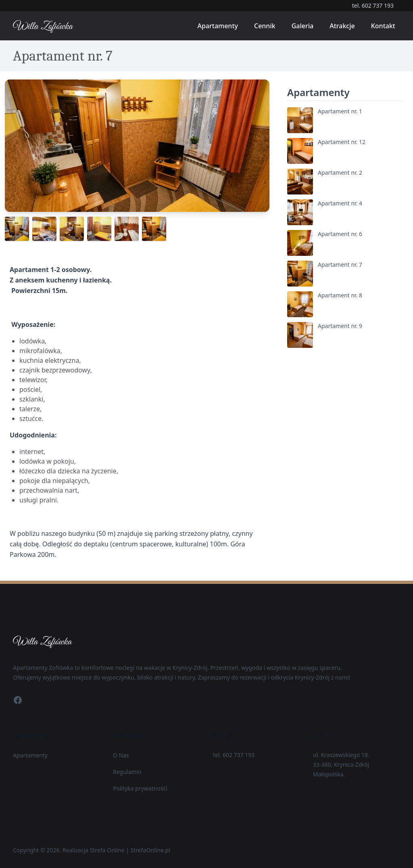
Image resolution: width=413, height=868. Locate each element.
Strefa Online (107, 850)
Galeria (303, 26)
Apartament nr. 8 (340, 295)
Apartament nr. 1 (340, 111)
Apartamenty (218, 26)
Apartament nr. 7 (340, 265)
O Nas (121, 755)
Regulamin (127, 772)
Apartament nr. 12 (342, 142)
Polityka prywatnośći (140, 788)
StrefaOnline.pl (150, 850)
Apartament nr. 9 (340, 326)
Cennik (265, 26)
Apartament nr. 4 (340, 203)
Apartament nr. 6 (340, 234)
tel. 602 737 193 (373, 5)
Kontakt (383, 26)
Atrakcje (342, 26)
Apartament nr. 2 (340, 173)
